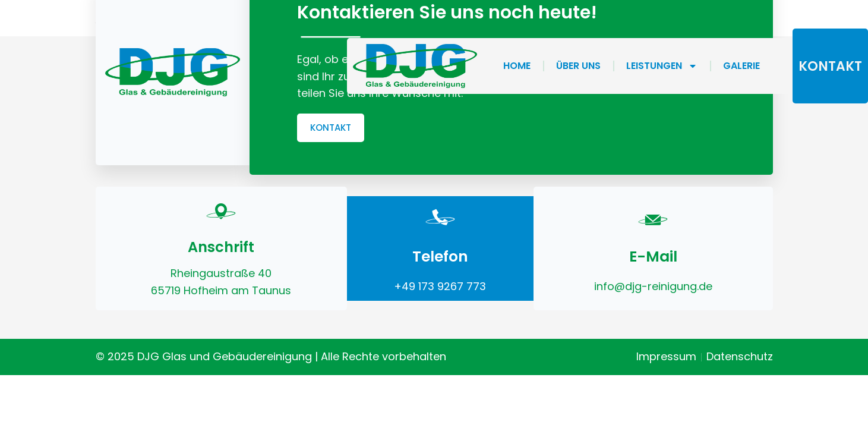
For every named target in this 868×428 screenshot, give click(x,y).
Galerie (741, 66)
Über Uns (578, 66)
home (517, 66)
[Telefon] (440, 217)
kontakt (830, 66)
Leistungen (662, 66)
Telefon (440, 257)
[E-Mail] (653, 217)
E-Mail (653, 257)
